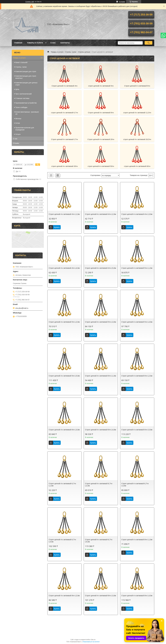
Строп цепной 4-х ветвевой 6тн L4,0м (100, 430)
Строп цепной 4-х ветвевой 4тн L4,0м (64, 268)
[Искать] (148, 43)
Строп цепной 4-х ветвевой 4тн (65, 86)
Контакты (65, 43)
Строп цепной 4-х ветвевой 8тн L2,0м (64, 596)
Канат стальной (21, 62)
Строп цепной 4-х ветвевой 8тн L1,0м (137, 540)
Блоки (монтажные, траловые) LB (27, 113)
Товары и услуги (35, 43)
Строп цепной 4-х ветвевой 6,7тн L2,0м (99, 485)
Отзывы (16, 143)
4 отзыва (122, 2)
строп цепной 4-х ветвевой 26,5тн (137, 139)
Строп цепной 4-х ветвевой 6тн (137, 86)
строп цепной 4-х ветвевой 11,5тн (137, 113)
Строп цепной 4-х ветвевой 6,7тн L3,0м (135, 485)
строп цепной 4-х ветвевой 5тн (101, 86)
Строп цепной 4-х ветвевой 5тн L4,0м (137, 322)
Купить (57, 227)
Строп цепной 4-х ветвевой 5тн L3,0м (100, 322)
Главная (18, 43)
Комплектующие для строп (26, 71)
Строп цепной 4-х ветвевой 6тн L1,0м (100, 376)
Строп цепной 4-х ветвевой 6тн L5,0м (137, 430)
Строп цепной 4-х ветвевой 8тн (101, 113)
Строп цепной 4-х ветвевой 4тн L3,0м (137, 214)
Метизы (18, 119)
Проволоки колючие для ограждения (25, 129)
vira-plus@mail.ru (22, 308)
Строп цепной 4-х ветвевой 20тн (101, 139)
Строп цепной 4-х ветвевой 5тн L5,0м (64, 376)
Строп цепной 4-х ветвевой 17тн (65, 139)
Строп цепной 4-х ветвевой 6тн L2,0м (137, 376)
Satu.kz (93, 640)
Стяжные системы (22, 98)
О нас (53, 43)
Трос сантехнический (23, 94)
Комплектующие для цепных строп (26, 84)
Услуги (18, 134)
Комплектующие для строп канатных (26, 77)
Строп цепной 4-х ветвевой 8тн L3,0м (100, 596)
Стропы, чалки (71, 52)
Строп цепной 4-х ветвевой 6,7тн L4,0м (62, 541)
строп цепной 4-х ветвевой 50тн (101, 166)
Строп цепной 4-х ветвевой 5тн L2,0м (64, 322)
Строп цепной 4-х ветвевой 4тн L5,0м (100, 268)
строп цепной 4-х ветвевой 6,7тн (64, 113)
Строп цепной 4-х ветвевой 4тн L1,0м (64, 214)
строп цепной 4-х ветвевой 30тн (64, 166)
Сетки (18, 123)
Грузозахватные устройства (26, 103)
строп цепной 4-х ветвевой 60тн (137, 166)
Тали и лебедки (21, 107)
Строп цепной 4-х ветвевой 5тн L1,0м (137, 268)
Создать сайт (30, 2)
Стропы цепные (84, 52)
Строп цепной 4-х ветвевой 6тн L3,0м (64, 430)
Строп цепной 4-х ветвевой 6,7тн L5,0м (99, 541)
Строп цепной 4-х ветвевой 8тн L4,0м (137, 596)
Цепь (17, 89)
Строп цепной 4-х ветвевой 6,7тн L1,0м (62, 485)
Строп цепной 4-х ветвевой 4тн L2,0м (100, 214)
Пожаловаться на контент (91, 642)
